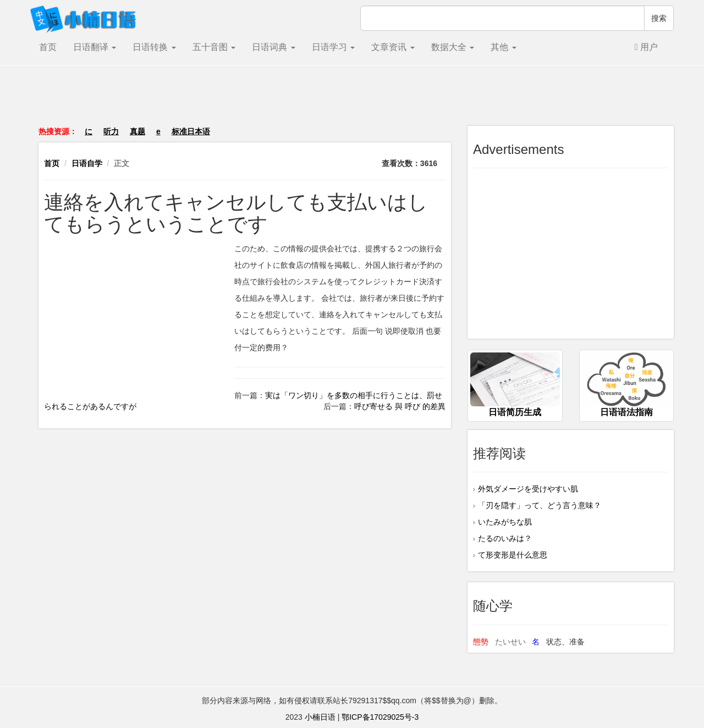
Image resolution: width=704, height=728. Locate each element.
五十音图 (214, 47)
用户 (646, 47)
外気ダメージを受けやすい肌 (528, 489)
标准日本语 (191, 131)
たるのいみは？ (505, 538)
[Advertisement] (352, 101)
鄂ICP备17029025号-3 (380, 717)
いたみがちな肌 (509, 522)
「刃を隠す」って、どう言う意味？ (540, 505)
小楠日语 (320, 717)
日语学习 (333, 47)
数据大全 (453, 47)
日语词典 (273, 47)
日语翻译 (95, 47)
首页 (48, 47)
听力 (111, 131)
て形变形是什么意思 (513, 555)
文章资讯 (393, 47)
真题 (137, 131)
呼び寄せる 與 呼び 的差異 (400, 406)
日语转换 (154, 47)
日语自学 (87, 163)
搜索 (659, 18)
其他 (503, 47)
